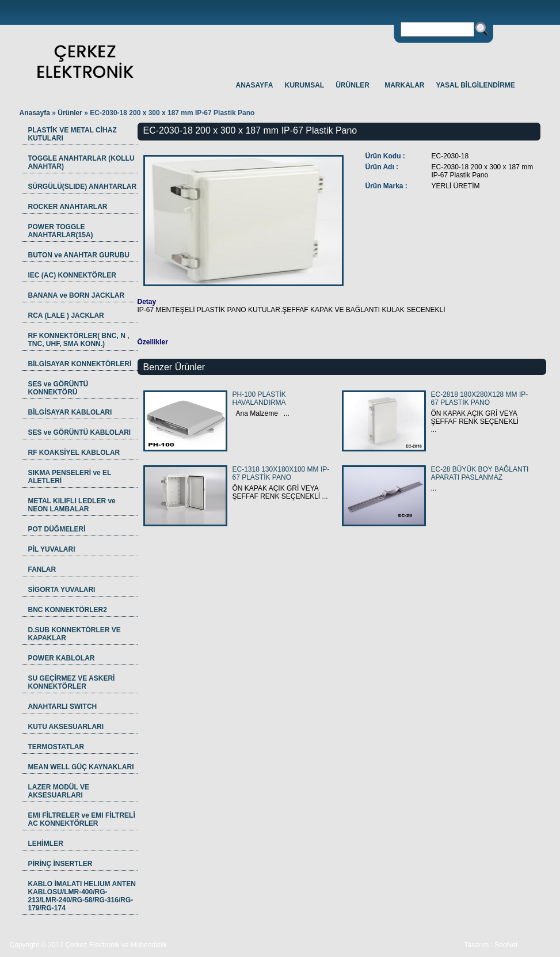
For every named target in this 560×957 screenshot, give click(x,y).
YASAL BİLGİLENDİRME (476, 85)
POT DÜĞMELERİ (57, 529)
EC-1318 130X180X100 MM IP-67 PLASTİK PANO (281, 473)
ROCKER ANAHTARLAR (68, 207)
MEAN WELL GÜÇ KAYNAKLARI (81, 767)
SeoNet (506, 945)
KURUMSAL (305, 85)
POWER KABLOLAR (62, 658)
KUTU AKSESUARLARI (66, 727)
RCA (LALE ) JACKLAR (66, 316)
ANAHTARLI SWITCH (63, 707)
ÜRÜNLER (353, 85)
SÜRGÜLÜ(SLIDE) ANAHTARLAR (83, 187)
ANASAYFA (255, 85)
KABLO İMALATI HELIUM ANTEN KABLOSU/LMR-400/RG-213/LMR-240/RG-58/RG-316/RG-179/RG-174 (82, 896)
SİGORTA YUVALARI (62, 590)
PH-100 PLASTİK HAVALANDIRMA (259, 398)
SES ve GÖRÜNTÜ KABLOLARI (80, 432)
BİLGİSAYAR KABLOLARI (70, 412)
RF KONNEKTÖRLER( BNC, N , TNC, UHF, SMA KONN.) (79, 340)
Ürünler (71, 113)
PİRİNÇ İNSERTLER (60, 864)
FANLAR (42, 569)
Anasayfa (35, 113)
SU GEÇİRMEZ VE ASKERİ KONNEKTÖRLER (72, 682)
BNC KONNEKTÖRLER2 (68, 610)
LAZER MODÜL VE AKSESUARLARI (59, 791)
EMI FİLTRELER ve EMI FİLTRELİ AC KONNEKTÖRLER (82, 819)
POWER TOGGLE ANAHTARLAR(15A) (61, 231)
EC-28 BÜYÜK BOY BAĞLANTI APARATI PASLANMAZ (480, 473)
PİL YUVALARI (52, 549)
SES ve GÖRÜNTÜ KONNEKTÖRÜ (58, 388)
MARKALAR (404, 85)
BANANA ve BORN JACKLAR (77, 295)
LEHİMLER (46, 844)
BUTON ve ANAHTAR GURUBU (79, 255)
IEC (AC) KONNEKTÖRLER (72, 275)
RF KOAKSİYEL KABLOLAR (74, 453)
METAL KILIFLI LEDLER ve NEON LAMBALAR (72, 505)
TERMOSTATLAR (56, 747)
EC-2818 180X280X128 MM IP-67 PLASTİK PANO (480, 398)
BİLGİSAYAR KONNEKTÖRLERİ (80, 364)
